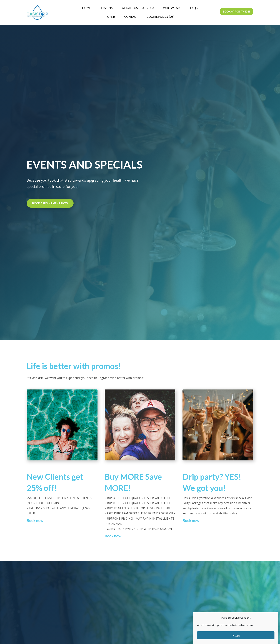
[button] (110, 8)
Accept (236, 635)
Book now (35, 520)
